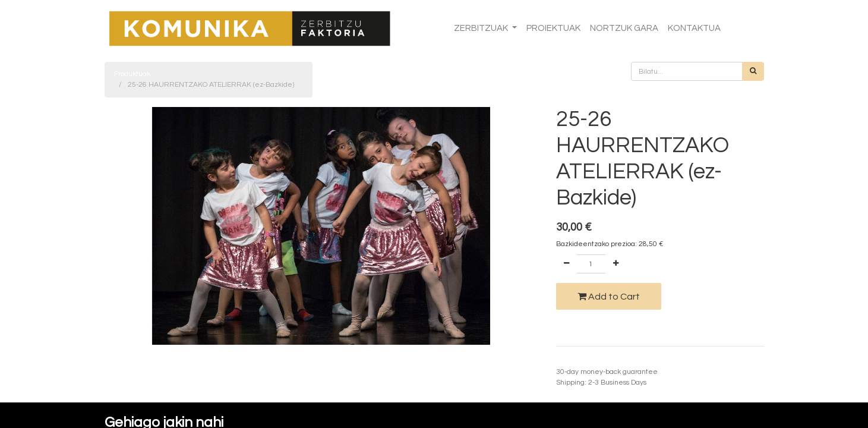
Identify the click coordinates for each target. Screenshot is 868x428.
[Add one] (616, 264)
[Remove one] (566, 264)
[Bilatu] (753, 71)
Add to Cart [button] (609, 296)
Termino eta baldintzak (594, 361)
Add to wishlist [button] (587, 327)
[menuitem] (553, 29)
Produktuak (132, 74)
